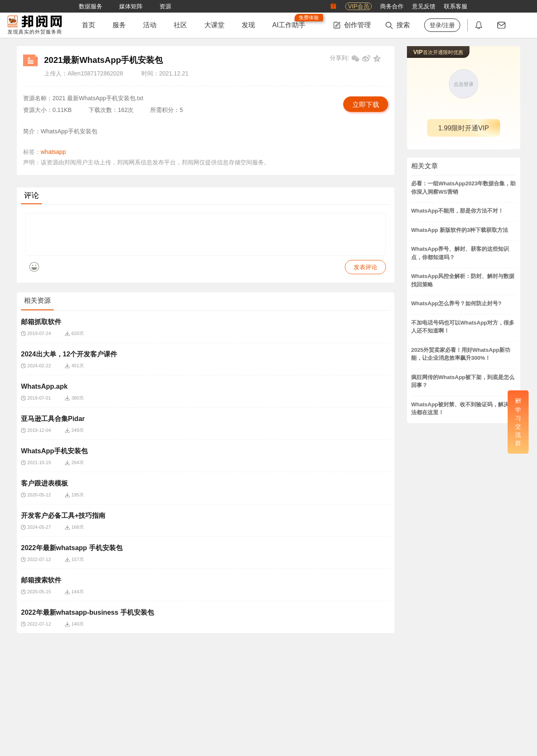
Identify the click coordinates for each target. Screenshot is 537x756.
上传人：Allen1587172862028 (83, 73)
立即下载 (366, 105)
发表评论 (365, 273)
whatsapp (53, 152)
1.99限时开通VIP (464, 128)
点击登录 (464, 84)
